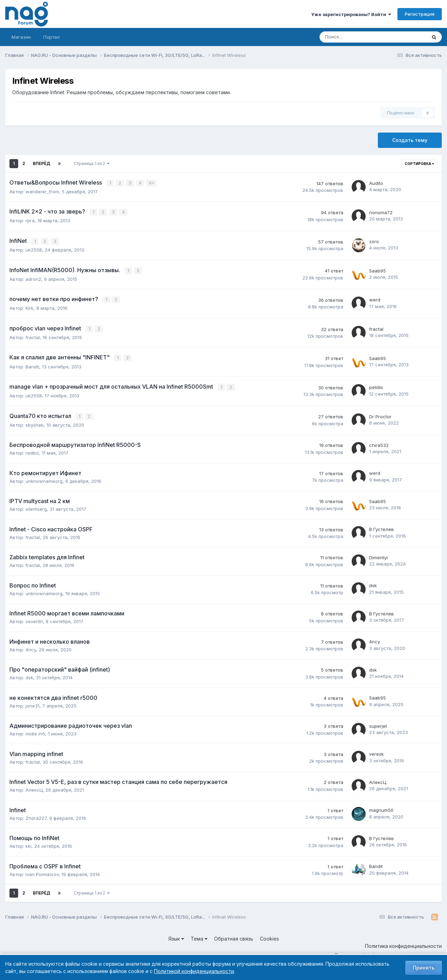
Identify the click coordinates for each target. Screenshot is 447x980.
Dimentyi (378, 554)
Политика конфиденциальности (403, 942)
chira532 (379, 442)
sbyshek (35, 421)
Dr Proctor (380, 413)
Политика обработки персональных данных (388, 952)
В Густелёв (382, 526)
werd (375, 298)
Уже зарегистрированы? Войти (351, 14)
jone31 (32, 702)
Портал (52, 37)
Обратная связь (234, 935)
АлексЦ (34, 786)
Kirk (30, 306)
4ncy (31, 646)
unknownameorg (44, 478)
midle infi (35, 730)
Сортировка (419, 164)
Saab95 (378, 269)
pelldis (376, 384)
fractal (33, 335)
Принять (424, 968)
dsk (373, 582)
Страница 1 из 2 (92, 163)
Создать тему (410, 140)
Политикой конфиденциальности (194, 971)
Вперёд (42, 163)
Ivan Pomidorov (42, 871)
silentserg (36, 506)
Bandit (32, 364)
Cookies (269, 935)
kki (28, 843)
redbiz (32, 449)
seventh (34, 618)
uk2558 (34, 249)
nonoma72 (381, 212)
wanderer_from (42, 191)
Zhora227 (36, 815)
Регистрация (420, 14)
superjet (378, 723)
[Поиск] (350, 37)
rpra (30, 220)
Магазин (21, 37)
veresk (376, 751)
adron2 (33, 277)
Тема (199, 935)
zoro (374, 241)
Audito (376, 183)
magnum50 (381, 807)
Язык (176, 935)
